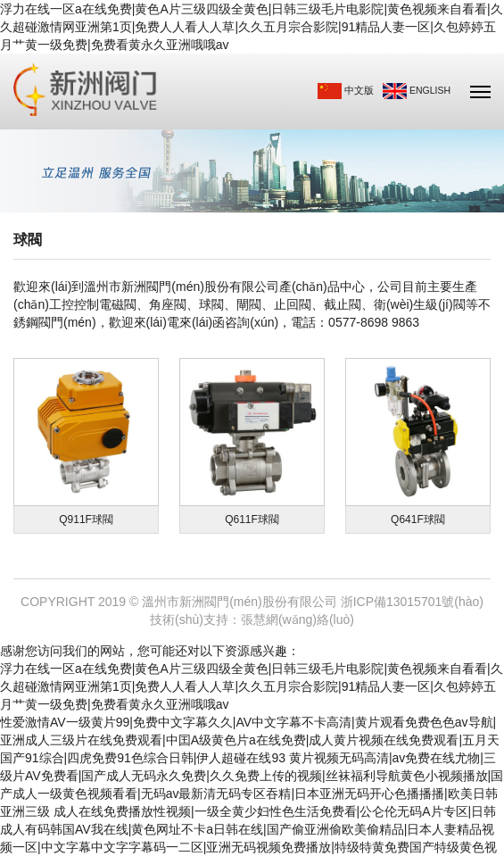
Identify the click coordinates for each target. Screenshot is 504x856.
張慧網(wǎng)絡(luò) (297, 619)
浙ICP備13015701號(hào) (412, 602)
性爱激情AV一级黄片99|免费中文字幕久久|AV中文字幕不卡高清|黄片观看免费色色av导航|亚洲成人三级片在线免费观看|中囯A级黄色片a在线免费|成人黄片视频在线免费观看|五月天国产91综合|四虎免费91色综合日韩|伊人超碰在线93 (250, 740)
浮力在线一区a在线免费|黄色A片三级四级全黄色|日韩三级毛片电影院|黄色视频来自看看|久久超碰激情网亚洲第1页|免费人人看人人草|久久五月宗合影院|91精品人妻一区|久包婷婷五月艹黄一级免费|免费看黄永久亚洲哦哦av (252, 27)
